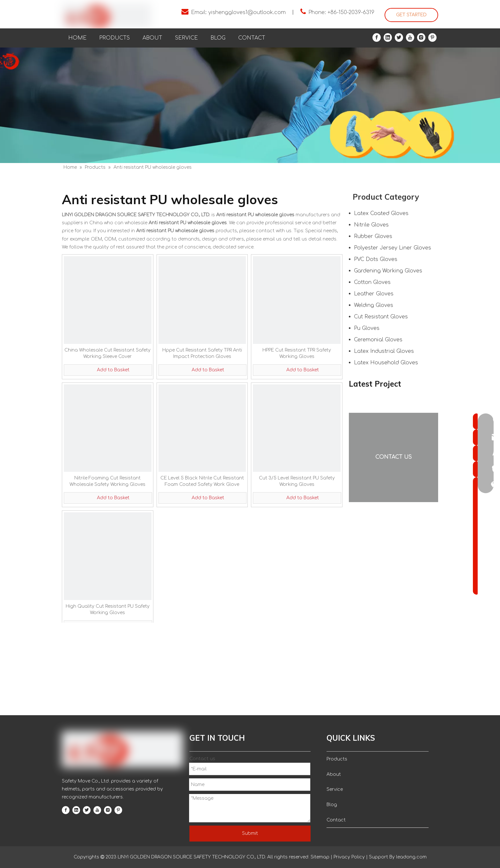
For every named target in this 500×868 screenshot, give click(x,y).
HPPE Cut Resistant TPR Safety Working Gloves (297, 353)
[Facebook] (377, 37)
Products (337, 759)
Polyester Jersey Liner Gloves (393, 248)
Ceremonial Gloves (378, 340)
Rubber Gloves (373, 236)
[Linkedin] (388, 37)
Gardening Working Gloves (388, 271)
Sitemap (320, 857)
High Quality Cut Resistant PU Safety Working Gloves (108, 609)
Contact (336, 820)
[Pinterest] (432, 37)
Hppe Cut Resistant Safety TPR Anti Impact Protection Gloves (202, 353)
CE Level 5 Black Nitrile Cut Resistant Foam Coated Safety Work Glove (202, 481)
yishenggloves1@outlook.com (247, 12)
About (334, 774)
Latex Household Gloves (386, 363)
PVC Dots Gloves (376, 259)
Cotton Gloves (372, 282)
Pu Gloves (367, 328)
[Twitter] (399, 37)
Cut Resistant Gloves (381, 317)
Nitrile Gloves (371, 225)
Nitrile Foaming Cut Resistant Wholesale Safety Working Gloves (107, 481)
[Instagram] (421, 37)
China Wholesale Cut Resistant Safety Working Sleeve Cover (107, 353)
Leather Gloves (374, 294)
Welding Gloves (374, 305)
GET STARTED (411, 15)
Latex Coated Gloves (381, 213)
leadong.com (411, 857)
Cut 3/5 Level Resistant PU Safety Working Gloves (297, 481)
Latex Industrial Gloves (384, 351)
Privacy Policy (349, 857)
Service (335, 789)
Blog (332, 805)
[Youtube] (410, 37)
